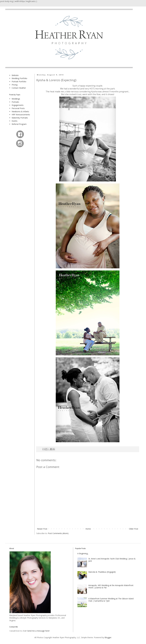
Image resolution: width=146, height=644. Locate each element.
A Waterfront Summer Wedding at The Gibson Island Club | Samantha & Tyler (111, 600)
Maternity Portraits (20, 118)
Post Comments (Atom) (58, 533)
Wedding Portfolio (19, 78)
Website (15, 75)
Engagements (18, 105)
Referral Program (19, 124)
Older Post (134, 529)
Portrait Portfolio (19, 82)
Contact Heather (19, 88)
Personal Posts (18, 108)
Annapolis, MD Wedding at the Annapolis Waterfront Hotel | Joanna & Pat (111, 586)
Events (15, 121)
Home (88, 529)
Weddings (16, 99)
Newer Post (42, 529)
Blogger (108, 637)
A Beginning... (83, 553)
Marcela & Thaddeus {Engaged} (102, 572)
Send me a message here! (38, 631)
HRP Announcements (21, 115)
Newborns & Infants (20, 111)
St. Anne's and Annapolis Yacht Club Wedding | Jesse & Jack (112, 560)
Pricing (15, 85)
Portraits (15, 102)
